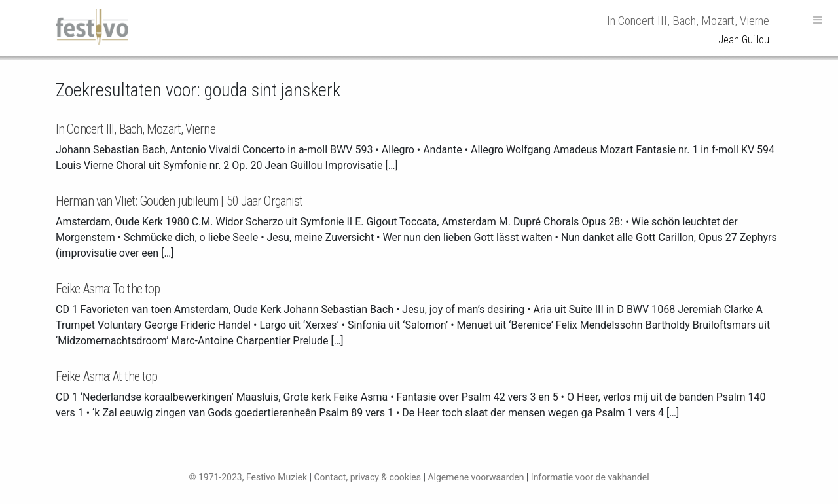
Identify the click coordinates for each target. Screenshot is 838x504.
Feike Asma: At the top (106, 376)
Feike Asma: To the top (108, 289)
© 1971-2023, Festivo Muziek (248, 477)
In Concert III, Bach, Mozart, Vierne (136, 129)
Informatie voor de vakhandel (590, 477)
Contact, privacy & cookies (367, 477)
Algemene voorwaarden (476, 477)
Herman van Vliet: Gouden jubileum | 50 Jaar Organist (179, 201)
